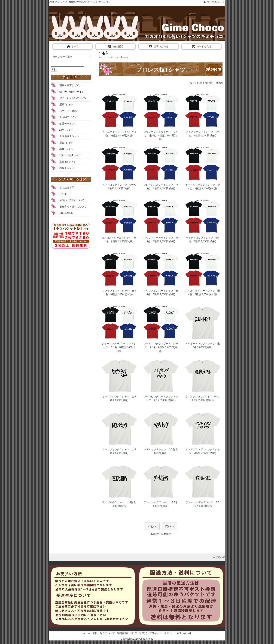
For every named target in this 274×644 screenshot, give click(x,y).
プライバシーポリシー (162, 633)
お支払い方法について (72, 200)
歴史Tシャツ (66, 143)
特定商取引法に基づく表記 (132, 633)
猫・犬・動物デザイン (72, 92)
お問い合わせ (158, 46)
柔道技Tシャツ (68, 162)
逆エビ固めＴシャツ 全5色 (118, 502)
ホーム (73, 46)
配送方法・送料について (73, 207)
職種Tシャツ (66, 149)
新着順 (220, 83)
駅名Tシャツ (66, 130)
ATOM (70, 213)
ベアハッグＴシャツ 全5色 (159, 449)
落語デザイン (67, 124)
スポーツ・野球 (68, 111)
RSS (62, 213)
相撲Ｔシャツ (67, 168)
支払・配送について (104, 633)
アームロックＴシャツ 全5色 (161, 502)
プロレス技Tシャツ (119, 57)
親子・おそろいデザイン (73, 98)
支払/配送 (116, 46)
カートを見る (201, 46)
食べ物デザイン (68, 117)
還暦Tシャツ (66, 104)
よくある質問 (67, 188)
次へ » (170, 526)
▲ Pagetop (219, 557)
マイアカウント (214, 2)
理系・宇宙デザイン (71, 85)
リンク (63, 194)
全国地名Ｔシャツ (69, 136)
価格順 (209, 83)
